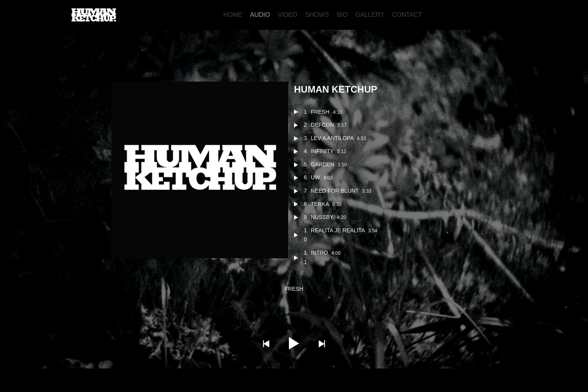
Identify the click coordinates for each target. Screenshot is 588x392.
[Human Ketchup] (94, 15)
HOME (233, 15)
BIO (342, 15)
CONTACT (407, 15)
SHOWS (317, 15)
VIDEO (288, 15)
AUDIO (260, 15)
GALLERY (370, 15)
